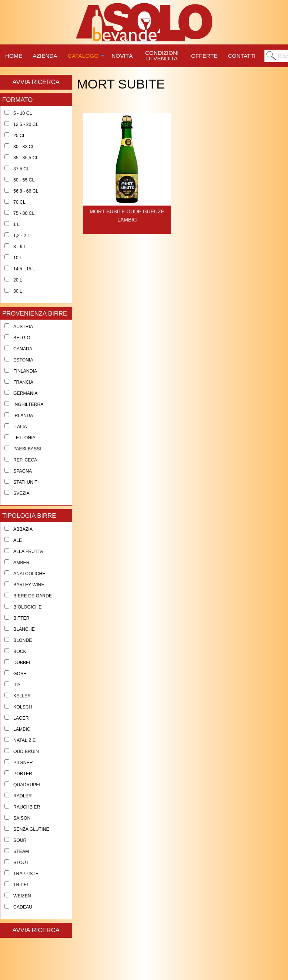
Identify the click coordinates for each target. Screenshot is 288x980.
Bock (20, 651)
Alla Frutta (28, 551)
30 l (18, 291)
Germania (25, 393)
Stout (21, 863)
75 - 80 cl (24, 213)
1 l (16, 224)
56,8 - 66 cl (26, 191)
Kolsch (23, 707)
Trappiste (26, 874)
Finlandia (25, 371)
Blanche (24, 629)
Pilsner (23, 763)
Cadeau (23, 907)
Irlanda (23, 416)
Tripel (21, 885)
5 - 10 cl (23, 113)
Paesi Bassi (27, 449)
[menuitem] (14, 55)
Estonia (23, 360)
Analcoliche (29, 574)
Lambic (22, 729)
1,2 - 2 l (22, 236)
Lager (21, 718)
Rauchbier (27, 807)
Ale (18, 540)
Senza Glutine (31, 829)
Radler (23, 796)
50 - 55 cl (24, 180)
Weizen (22, 896)
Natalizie (24, 740)
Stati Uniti (26, 482)
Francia (23, 382)
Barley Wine (29, 585)
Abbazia (23, 529)
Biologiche (27, 607)
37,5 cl (21, 169)
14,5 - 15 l (24, 269)
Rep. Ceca (25, 460)
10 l (18, 258)
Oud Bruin (26, 751)
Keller (22, 696)
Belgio (22, 338)
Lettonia (24, 438)
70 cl (19, 202)
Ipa (17, 685)
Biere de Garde (33, 596)
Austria (23, 327)
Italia (20, 427)
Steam (21, 851)
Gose (20, 674)
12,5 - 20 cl (26, 124)
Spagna (23, 471)
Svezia (21, 493)
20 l (18, 280)
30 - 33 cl (24, 147)
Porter (23, 774)
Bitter (21, 618)
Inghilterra (28, 404)
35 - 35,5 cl (26, 158)
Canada (23, 349)
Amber (21, 563)
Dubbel (22, 663)
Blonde (23, 640)
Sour (20, 840)
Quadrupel (27, 785)
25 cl (19, 136)
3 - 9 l (20, 247)
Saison (22, 818)
